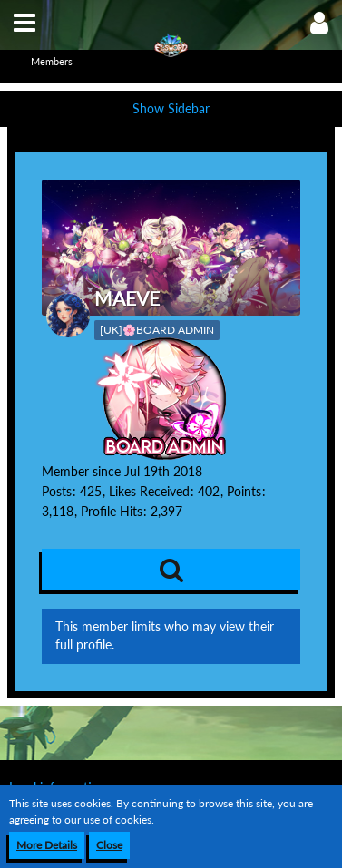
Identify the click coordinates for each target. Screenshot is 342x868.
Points (244, 491)
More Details (47, 845)
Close (109, 845)
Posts (57, 491)
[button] (24, 23)
